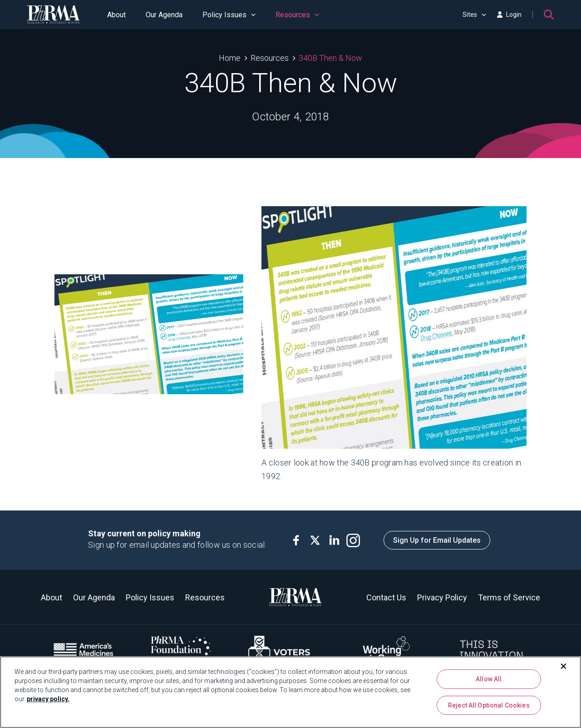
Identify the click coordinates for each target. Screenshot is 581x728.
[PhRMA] (54, 15)
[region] (290, 692)
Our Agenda (164, 15)
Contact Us (386, 597)
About (116, 15)
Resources (297, 15)
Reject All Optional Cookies (489, 705)
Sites (474, 15)
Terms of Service (509, 597)
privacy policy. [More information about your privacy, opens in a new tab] (48, 699)
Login (509, 15)
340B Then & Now (330, 58)
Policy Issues (229, 15)
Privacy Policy (442, 597)
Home (230, 58)
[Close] (564, 666)
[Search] (549, 15)
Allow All (489, 679)
